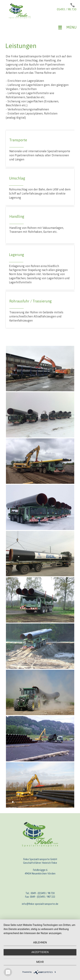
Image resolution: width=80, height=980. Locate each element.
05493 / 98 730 (67, 9)
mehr (40, 962)
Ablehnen (40, 942)
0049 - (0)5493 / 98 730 (43, 893)
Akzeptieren (40, 952)
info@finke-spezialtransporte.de (40, 904)
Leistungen (21, 46)
